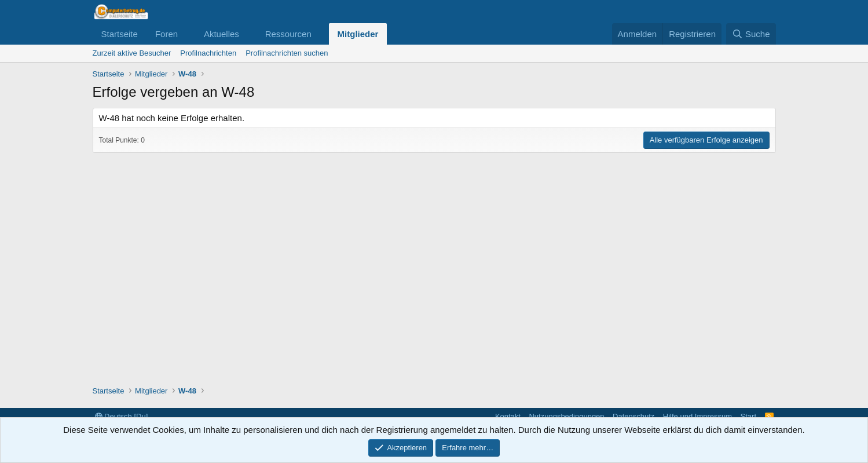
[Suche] (751, 34)
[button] (187, 34)
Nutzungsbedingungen (566, 416)
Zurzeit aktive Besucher (132, 53)
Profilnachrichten (208, 53)
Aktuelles (221, 34)
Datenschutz (633, 416)
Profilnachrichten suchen (287, 53)
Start (748, 416)
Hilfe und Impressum (697, 416)
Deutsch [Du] (122, 416)
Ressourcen (288, 34)
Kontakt (508, 416)
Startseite (120, 34)
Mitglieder (358, 34)
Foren (166, 34)
